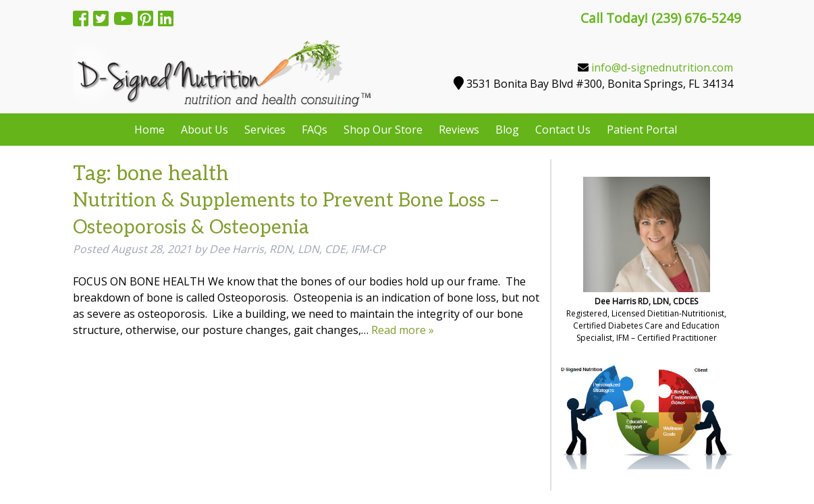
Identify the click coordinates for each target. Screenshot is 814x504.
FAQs (315, 130)
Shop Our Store (383, 130)
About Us (205, 130)
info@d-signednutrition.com (662, 67)
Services (265, 130)
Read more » (403, 330)
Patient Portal (642, 130)
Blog (507, 130)
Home (150, 130)
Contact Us (563, 130)
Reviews (459, 130)
